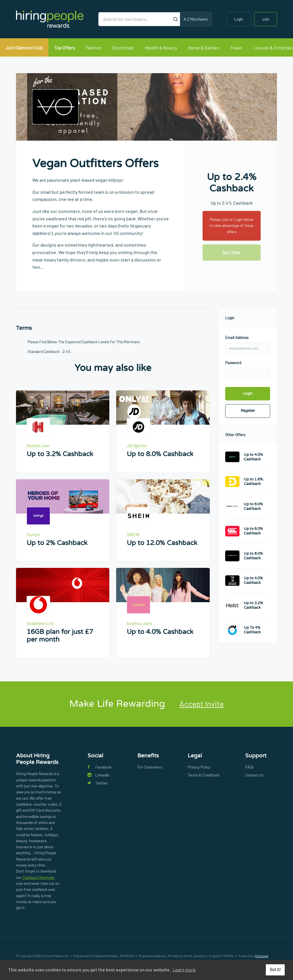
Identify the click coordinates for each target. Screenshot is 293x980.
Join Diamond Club (24, 48)
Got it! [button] (275, 970)
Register (248, 411)
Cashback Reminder (39, 877)
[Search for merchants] (135, 19)
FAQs (249, 767)
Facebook (100, 767)
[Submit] (176, 19)
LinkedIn (98, 775)
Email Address (237, 338)
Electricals (123, 48)
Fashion (94, 48)
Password (233, 363)
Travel (236, 48)
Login (239, 19)
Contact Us (254, 775)
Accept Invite (202, 704)
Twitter (98, 783)
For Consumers (150, 767)
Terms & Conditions (204, 775)
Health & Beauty (161, 48)
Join (266, 19)
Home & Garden (204, 48)
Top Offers (65, 48)
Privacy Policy (199, 767)
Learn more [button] (184, 970)
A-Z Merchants (196, 19)
